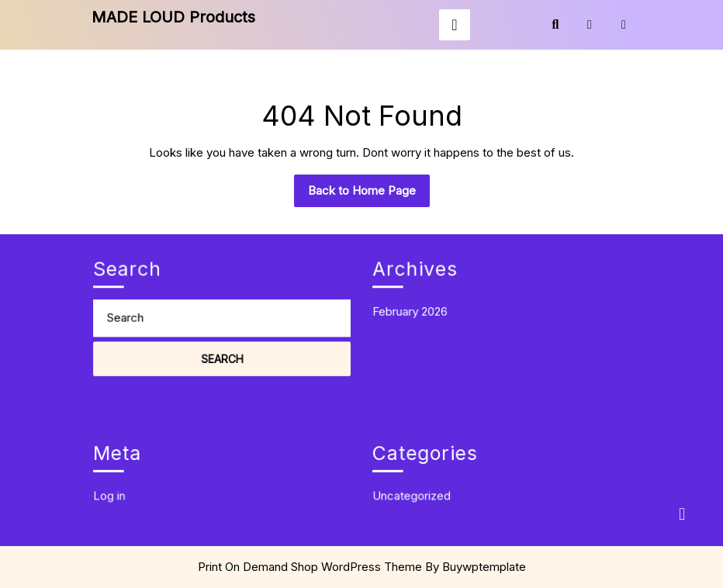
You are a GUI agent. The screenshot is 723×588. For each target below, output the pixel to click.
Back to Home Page (369, 195)
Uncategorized (417, 489)
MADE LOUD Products (173, 17)
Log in (117, 489)
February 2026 (416, 307)
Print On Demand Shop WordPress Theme (310, 567)
